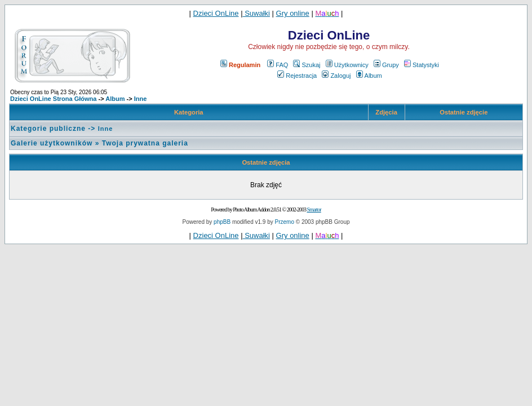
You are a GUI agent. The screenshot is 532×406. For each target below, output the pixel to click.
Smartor (314, 209)
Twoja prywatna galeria (145, 143)
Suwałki (256, 13)
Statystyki (422, 65)
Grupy (386, 65)
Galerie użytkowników (52, 143)
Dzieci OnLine (216, 13)
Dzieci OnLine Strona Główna (53, 99)
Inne (141, 99)
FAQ (278, 65)
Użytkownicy (347, 65)
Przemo (285, 222)
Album (369, 76)
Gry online (293, 13)
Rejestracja (297, 76)
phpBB (222, 222)
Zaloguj (336, 76)
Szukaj (307, 65)
